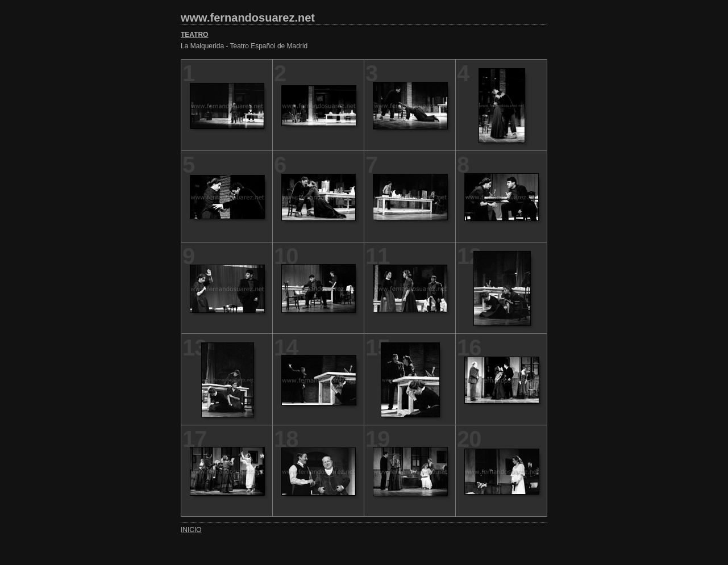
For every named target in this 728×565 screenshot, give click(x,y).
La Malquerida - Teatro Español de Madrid (244, 46)
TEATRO (194, 35)
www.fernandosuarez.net (248, 18)
